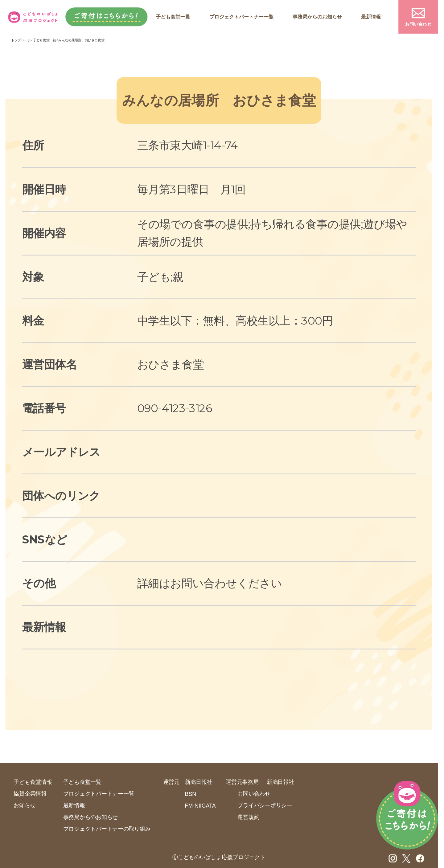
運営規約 (248, 817)
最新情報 (371, 17)
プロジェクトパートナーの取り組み (107, 829)
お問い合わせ (418, 24)
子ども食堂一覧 (173, 17)
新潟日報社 (199, 782)
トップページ (21, 40)
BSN (191, 794)
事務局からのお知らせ (317, 17)
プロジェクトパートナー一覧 (241, 17)
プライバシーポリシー (265, 805)
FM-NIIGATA (200, 806)
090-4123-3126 (175, 408)
